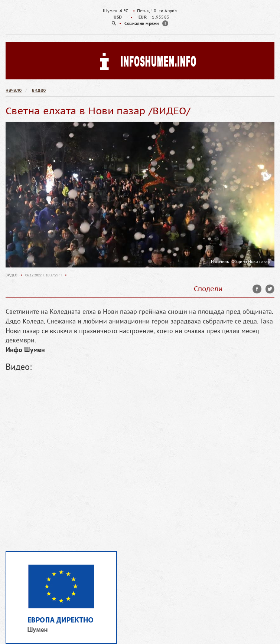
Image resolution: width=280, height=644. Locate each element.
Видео (12, 275)
